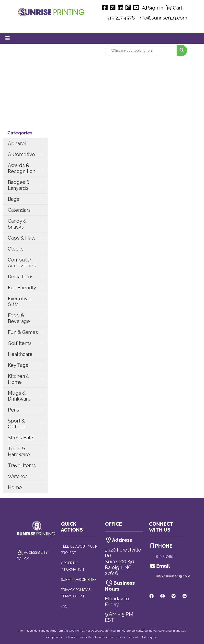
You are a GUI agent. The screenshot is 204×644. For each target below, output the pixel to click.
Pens (13, 410)
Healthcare (20, 354)
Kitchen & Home (19, 379)
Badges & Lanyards (19, 185)
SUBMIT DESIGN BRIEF (79, 580)
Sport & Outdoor (17, 424)
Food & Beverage (19, 318)
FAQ (64, 606)
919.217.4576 (121, 18)
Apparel (17, 143)
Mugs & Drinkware (19, 396)
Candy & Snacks (17, 224)
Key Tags (18, 365)
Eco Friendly (22, 288)
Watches (18, 476)
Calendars (19, 210)
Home (15, 487)
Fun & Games (23, 332)
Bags (13, 199)
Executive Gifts (19, 302)
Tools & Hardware (19, 452)
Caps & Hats (22, 238)
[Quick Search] (141, 50)
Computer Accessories (22, 263)
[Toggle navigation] (8, 38)
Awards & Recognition (22, 168)
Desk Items (21, 277)
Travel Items (22, 465)
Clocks (16, 249)
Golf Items (20, 343)
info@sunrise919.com (163, 18)
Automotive (21, 154)
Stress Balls (21, 438)
